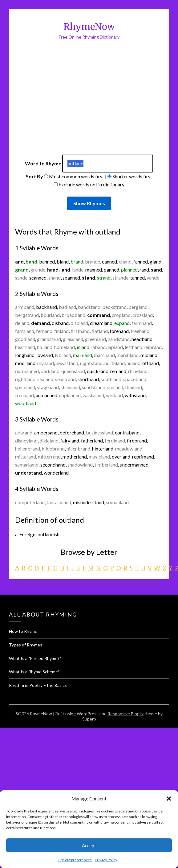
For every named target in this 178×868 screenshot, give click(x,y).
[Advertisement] (61, 106)
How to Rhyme (23, 631)
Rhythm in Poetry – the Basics (38, 685)
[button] (169, 799)
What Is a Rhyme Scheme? (34, 672)
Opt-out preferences (75, 860)
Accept (89, 845)
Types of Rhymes (26, 645)
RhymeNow (89, 27)
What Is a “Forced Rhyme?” (35, 658)
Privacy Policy (106, 860)
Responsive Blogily (125, 714)
